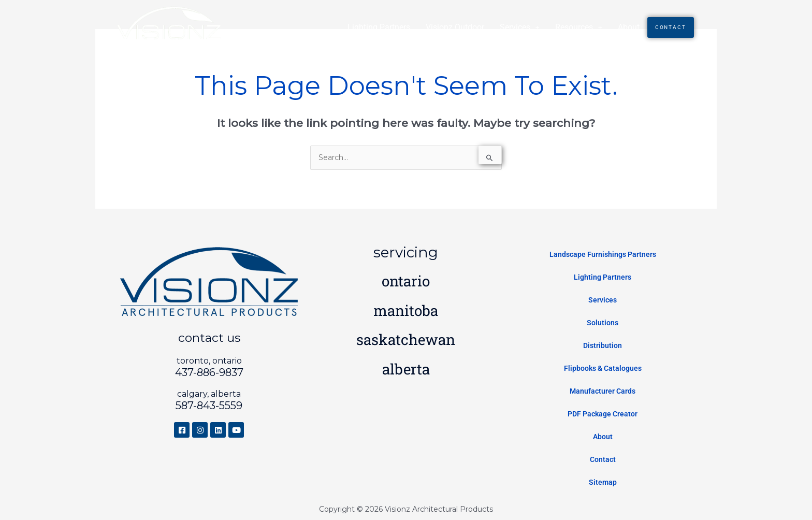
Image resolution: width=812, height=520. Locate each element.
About (628, 27)
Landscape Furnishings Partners (603, 254)
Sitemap (603, 482)
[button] (519, 27)
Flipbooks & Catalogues (603, 368)
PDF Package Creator (603, 414)
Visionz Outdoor (454, 27)
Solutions (603, 323)
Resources (578, 27)
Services (519, 27)
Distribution (603, 345)
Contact (670, 27)
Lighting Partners (378, 27)
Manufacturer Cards (603, 391)
